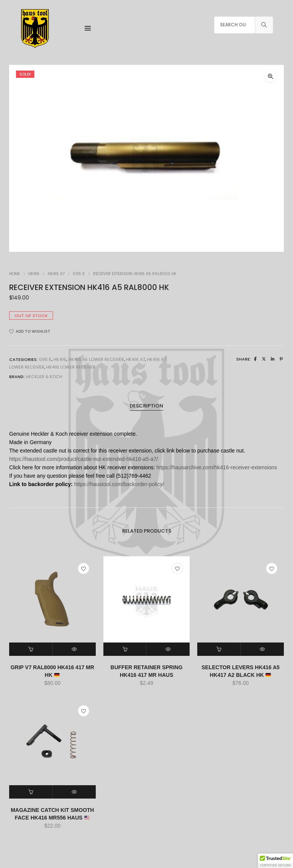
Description (146, 406)
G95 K (79, 274)
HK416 (34, 274)
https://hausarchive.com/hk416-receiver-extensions (217, 467)
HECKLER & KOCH (44, 377)
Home (14, 274)
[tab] (146, 406)
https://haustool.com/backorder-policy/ (119, 484)
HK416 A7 (56, 274)
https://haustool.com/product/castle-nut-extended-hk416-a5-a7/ (84, 459)
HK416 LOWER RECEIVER (71, 367)
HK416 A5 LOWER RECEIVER (96, 359)
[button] (270, 76)
